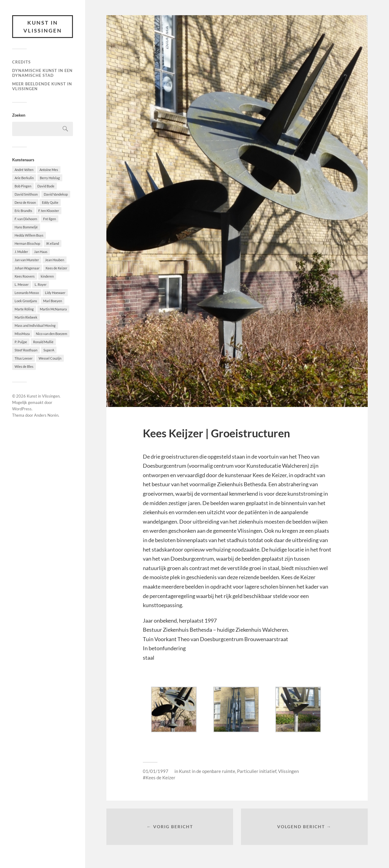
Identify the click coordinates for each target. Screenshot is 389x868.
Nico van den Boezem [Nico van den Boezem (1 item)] (52, 334)
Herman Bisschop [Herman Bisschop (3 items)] (27, 243)
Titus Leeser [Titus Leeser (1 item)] (24, 358)
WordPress (22, 409)
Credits (21, 62)
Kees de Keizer (160, 777)
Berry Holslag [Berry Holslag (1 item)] (50, 178)
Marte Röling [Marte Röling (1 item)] (24, 309)
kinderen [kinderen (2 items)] (47, 276)
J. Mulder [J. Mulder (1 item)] (21, 252)
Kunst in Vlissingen (43, 27)
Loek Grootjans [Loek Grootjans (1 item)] (26, 301)
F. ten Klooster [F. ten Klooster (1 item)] (49, 211)
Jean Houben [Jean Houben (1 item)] (55, 260)
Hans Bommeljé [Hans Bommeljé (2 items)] (26, 227)
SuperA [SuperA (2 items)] (49, 350)
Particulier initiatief (257, 771)
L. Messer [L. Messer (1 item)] (22, 284)
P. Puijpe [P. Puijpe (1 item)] (21, 342)
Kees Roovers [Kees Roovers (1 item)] (25, 276)
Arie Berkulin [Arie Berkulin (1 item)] (24, 178)
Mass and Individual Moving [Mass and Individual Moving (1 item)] (35, 325)
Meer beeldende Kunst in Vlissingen (42, 86)
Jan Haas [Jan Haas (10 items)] (41, 252)
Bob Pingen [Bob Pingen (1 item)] (23, 186)
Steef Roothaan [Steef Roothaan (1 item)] (26, 350)
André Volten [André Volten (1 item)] (24, 170)
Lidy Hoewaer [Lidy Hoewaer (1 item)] (55, 293)
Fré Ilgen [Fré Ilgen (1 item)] (50, 219)
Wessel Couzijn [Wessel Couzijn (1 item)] (50, 358)
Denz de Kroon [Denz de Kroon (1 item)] (25, 202)
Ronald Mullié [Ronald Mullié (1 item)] (43, 342)
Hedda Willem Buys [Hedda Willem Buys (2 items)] (29, 235)
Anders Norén (46, 415)
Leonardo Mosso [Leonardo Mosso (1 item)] (27, 293)
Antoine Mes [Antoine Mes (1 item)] (49, 170)
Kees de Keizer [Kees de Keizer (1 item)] (56, 268)
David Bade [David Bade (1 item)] (46, 186)
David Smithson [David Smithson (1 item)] (26, 194)
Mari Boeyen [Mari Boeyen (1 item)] (53, 301)
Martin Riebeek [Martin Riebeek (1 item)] (26, 317)
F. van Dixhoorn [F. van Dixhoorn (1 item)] (26, 219)
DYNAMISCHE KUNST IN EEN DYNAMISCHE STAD (42, 73)
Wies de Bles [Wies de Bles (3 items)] (24, 366)
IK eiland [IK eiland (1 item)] (53, 243)
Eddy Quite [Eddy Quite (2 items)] (50, 202)
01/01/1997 (156, 771)
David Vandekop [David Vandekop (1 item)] (56, 194)
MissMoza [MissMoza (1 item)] (22, 334)
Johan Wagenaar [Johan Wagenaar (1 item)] (27, 268)
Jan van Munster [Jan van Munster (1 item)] (27, 260)
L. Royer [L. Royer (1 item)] (41, 284)
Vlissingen (288, 771)
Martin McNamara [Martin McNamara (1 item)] (53, 309)
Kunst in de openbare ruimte (207, 771)
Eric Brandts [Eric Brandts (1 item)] (23, 211)
